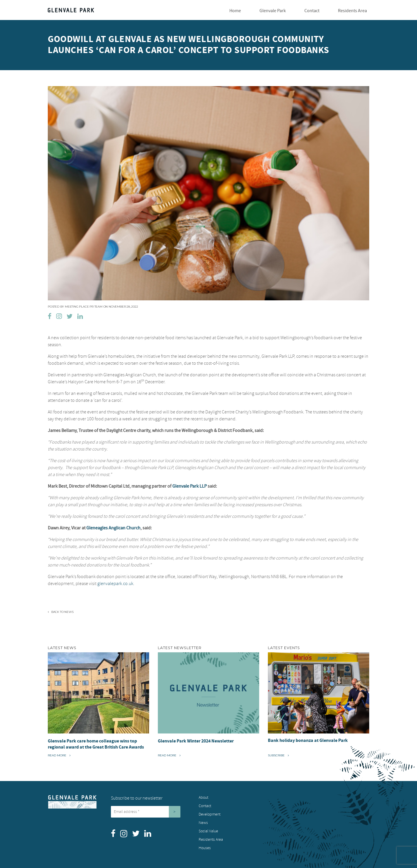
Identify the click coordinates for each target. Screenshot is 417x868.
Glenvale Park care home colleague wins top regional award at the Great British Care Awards (96, 744)
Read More (59, 755)
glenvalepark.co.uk (115, 584)
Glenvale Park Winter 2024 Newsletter (196, 741)
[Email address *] (140, 812)
